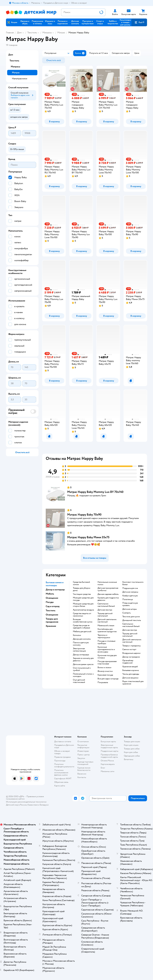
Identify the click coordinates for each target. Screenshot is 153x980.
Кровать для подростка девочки (108, 599)
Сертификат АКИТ (63, 779)
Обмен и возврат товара (62, 752)
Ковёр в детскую (130, 596)
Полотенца (128, 599)
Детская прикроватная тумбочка (108, 589)
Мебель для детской (82, 632)
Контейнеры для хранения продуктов (107, 630)
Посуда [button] (50, 602)
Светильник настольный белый (106, 605)
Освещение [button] (52, 598)
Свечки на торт (129, 649)
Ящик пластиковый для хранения (133, 683)
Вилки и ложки (104, 668)
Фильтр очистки (105, 671)
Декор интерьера (81, 655)
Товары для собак (132, 749)
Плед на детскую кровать (130, 604)
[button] (139, 22)
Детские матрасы (130, 592)
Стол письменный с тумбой (82, 669)
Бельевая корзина (131, 670)
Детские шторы (130, 609)
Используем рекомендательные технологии (26, 802)
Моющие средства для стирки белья (83, 605)
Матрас (61, 33)
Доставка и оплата (63, 741)
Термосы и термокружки (104, 636)
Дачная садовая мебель (108, 594)
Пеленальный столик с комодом (83, 675)
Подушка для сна (130, 588)
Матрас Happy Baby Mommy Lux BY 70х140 (95, 492)
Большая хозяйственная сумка (83, 621)
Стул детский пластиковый (79, 681)
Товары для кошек (132, 741)
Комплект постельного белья (133, 583)
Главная (10, 33)
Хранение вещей (130, 667)
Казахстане (33, 805)
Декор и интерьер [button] (55, 590)
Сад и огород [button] (53, 606)
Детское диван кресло (83, 664)
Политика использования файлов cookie (61, 773)
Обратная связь (61, 782)
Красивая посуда (105, 675)
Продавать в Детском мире (64, 746)
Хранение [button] (51, 626)
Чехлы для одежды (131, 674)
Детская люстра (105, 610)
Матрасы (47, 33)
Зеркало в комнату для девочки (83, 659)
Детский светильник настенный (107, 621)
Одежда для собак (132, 756)
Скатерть (126, 613)
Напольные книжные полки (107, 583)
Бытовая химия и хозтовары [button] (55, 584)
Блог (103, 768)
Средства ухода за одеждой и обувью (82, 627)
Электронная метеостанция (79, 650)
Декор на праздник (131, 657)
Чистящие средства (82, 594)
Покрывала (103, 682)
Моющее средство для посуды (83, 599)
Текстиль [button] (51, 610)
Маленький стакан (106, 626)
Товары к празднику (131, 646)
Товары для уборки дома (82, 589)
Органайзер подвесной (128, 662)
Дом (19, 33)
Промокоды (60, 761)
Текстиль (32, 33)
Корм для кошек (131, 745)
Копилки (77, 635)
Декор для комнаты (82, 639)
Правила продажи (62, 757)
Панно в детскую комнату (81, 644)
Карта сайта (60, 786)
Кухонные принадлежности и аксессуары (106, 649)
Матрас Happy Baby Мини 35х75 (88, 537)
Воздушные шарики (131, 653)
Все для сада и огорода (108, 679)
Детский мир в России (16, 805)
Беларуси (44, 805)
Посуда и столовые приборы (106, 642)
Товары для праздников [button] (52, 620)
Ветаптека (128, 759)
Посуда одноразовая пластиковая (107, 663)
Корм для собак (131, 752)
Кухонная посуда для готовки (107, 657)
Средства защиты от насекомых (82, 615)
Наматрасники (20, 79)
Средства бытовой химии (81, 583)
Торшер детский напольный (105, 615)
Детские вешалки (130, 678)
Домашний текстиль (132, 620)
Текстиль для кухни (131, 617)
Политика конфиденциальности (64, 765)
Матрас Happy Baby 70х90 (84, 515)
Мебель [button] (50, 594)
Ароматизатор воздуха (83, 610)
